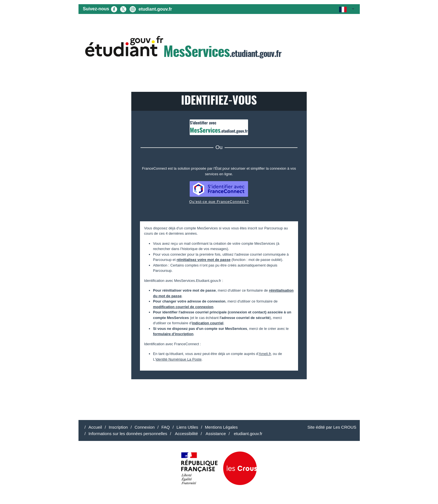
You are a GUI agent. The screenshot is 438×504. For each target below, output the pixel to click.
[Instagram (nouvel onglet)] (133, 9)
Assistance (215, 434)
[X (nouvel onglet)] (123, 9)
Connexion (145, 427)
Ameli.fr (265, 354)
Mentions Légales (222, 427)
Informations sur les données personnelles (128, 434)
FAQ (166, 427)
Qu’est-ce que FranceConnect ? (219, 202)
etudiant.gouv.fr (155, 9)
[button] (347, 9)
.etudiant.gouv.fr (183, 48)
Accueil (95, 427)
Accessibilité (186, 434)
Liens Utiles (187, 427)
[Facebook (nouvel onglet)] (114, 9)
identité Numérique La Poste (178, 359)
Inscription (118, 427)
